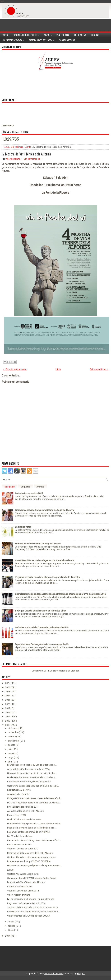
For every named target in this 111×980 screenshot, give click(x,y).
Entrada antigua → (99, 369)
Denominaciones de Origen (27, 34)
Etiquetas (26, 487)
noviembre (13, 732)
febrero (12, 926)
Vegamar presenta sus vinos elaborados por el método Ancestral (48, 577)
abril (10, 762)
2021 (8, 700)
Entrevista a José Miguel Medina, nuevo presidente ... (34, 912)
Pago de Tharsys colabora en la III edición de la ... (32, 828)
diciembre (13, 728)
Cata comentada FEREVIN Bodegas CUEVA (29, 916)
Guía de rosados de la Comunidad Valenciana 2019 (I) (42, 627)
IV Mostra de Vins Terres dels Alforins (26, 154)
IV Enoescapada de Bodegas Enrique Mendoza (31, 899)
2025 (8, 683)
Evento (28, 147)
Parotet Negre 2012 (17, 815)
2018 (8, 712)
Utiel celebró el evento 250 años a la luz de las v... (32, 777)
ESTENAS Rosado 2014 (19, 790)
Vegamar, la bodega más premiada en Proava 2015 (33, 907)
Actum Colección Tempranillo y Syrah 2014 (28, 769)
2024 (8, 687)
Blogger (75, 671)
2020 (8, 704)
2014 (8, 936)
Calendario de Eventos (13, 40)
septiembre (14, 741)
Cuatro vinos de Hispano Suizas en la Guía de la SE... (33, 786)
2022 (8, 696)
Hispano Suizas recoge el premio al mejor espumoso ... (35, 865)
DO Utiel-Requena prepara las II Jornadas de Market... (34, 803)
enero (11, 930)
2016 (8, 721)
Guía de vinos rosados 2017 (29, 493)
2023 (8, 691)
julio (10, 749)
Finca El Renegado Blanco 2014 (23, 807)
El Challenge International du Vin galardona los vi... (32, 765)
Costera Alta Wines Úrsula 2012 (23, 874)
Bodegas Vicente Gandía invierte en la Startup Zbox (41, 611)
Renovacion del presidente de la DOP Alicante (30, 853)
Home (6, 147)
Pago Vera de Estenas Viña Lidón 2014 (26, 903)
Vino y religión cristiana (19, 895)
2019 (8, 708)
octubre (12, 737)
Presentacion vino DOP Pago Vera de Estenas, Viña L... (34, 840)
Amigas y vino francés (18, 794)
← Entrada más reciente (15, 369)
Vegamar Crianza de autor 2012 (23, 849)
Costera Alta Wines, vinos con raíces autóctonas (31, 857)
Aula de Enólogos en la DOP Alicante (26, 811)
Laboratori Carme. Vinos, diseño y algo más (29, 782)
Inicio (5, 35)
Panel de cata (63, 35)
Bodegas (95, 35)
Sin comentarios (32, 159)
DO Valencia (17, 147)
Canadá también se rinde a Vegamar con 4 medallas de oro (44, 560)
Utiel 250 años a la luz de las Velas (24, 819)
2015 (8, 725)
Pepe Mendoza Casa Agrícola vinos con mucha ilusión (42, 644)
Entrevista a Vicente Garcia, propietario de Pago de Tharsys (44, 510)
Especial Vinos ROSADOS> (43, 40)
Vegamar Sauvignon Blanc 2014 (23, 891)
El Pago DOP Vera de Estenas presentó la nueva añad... (34, 798)
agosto (12, 745)
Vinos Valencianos (54, 974)
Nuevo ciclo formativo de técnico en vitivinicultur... (32, 773)
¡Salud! (11, 870)
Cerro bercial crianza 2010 (20, 887)
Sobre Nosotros (67, 40)
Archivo (40, 487)
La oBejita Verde (23, 527)
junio (11, 753)
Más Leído (10, 487)
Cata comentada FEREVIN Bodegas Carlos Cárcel (32, 878)
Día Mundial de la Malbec (20, 836)
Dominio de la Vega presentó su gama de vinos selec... (35, 824)
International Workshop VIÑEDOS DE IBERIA (29, 861)
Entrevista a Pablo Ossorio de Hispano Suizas (38, 544)
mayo (11, 758)
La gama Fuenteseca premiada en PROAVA (29, 832)
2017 (8, 717)
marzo (11, 922)
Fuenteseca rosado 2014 (20, 845)
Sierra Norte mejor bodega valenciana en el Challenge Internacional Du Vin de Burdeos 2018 (60, 594)
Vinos (49, 34)
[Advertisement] (55, 23)
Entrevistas (80, 35)
